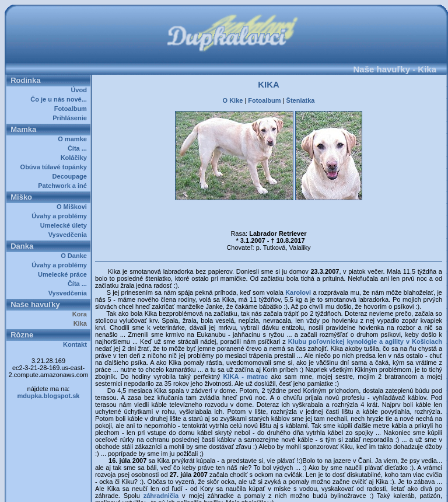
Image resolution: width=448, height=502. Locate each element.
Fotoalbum (72, 109)
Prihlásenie (71, 118)
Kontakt (77, 344)
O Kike (233, 100)
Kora (81, 314)
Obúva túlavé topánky (55, 167)
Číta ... (79, 148)
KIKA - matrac (245, 376)
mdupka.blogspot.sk (49, 396)
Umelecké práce (64, 274)
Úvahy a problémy (61, 216)
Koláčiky (76, 158)
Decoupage (71, 176)
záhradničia (161, 496)
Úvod (80, 90)
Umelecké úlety (65, 225)
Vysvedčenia (69, 235)
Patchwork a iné (64, 186)
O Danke (76, 256)
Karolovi (299, 292)
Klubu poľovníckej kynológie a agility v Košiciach (365, 341)
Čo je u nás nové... (60, 99)
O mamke (74, 139)
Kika (82, 323)
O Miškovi (73, 207)
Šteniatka (301, 100)
